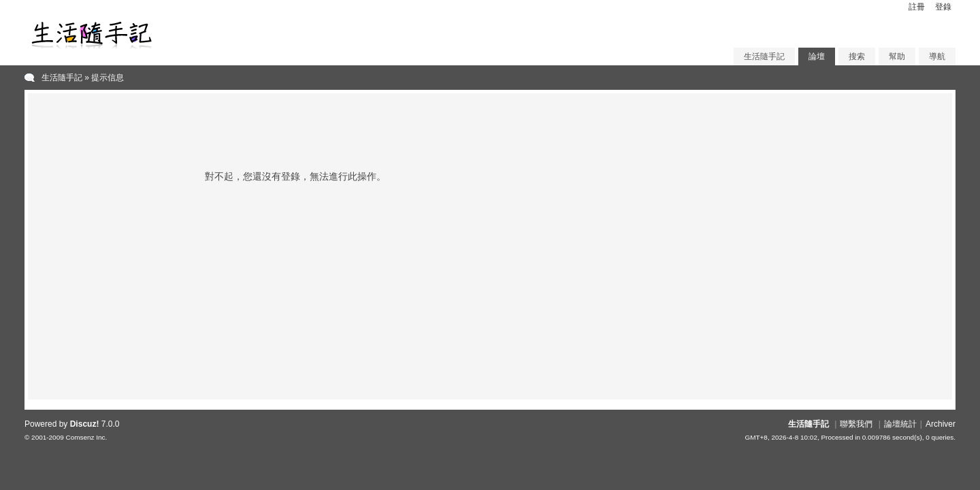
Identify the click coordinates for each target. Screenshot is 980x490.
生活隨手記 (764, 56)
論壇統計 (900, 424)
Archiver (941, 424)
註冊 (917, 7)
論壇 (817, 56)
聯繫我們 (856, 424)
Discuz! (85, 424)
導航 (937, 56)
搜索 (857, 56)
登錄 (943, 7)
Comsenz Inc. (86, 437)
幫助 (897, 56)
